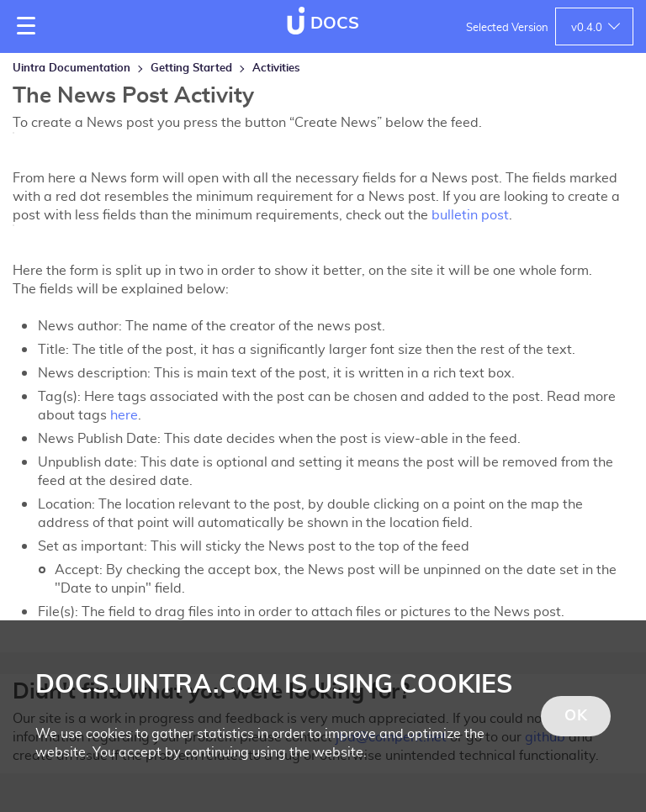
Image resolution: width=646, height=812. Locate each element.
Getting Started (191, 69)
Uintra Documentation (71, 69)
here (124, 415)
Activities (276, 69)
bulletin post (470, 215)
